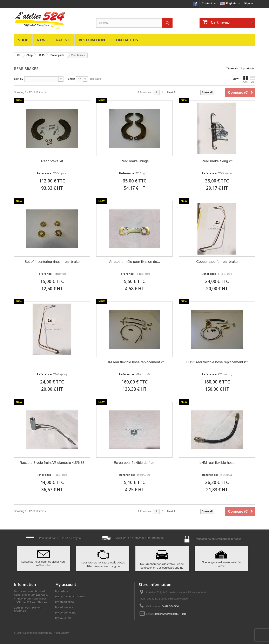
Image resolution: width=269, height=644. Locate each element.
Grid (246, 79)
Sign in (248, 3)
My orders (62, 591)
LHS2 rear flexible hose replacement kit (217, 362)
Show (71, 79)
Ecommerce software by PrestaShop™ (46, 633)
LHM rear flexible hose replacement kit (134, 362)
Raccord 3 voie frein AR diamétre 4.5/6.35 (52, 463)
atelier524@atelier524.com (170, 614)
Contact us (209, 3)
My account (66, 584)
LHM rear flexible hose (217, 463)
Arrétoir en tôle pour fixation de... (134, 262)
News (42, 40)
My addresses (64, 607)
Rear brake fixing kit (217, 161)
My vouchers (63, 618)
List (253, 79)
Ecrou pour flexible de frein (134, 463)
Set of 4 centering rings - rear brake (52, 262)
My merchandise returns (71, 597)
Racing (63, 40)
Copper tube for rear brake (217, 262)
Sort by (19, 79)
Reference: (44, 173)
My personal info (66, 613)
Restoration (92, 40)
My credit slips (65, 602)
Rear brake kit (52, 161)
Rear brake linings (134, 161)
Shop (23, 40)
